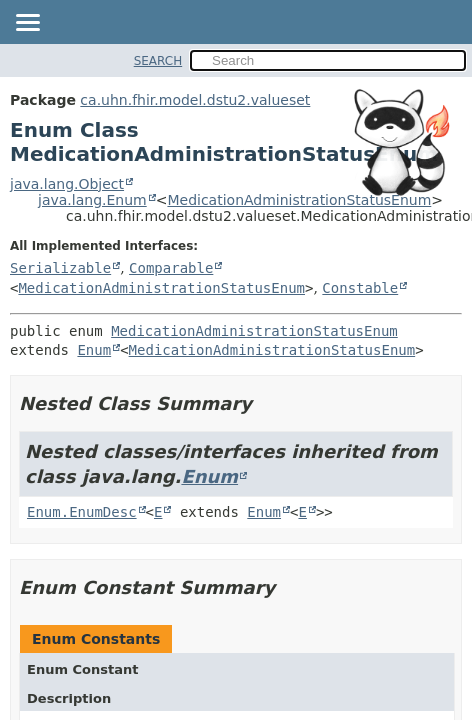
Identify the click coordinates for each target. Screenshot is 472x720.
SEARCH (158, 61)
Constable (360, 288)
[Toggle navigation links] (27, 24)
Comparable (171, 268)
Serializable (60, 268)
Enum (94, 350)
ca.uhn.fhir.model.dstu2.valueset (195, 100)
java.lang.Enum (92, 200)
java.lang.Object (67, 184)
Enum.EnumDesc (82, 512)
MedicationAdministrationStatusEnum (299, 200)
